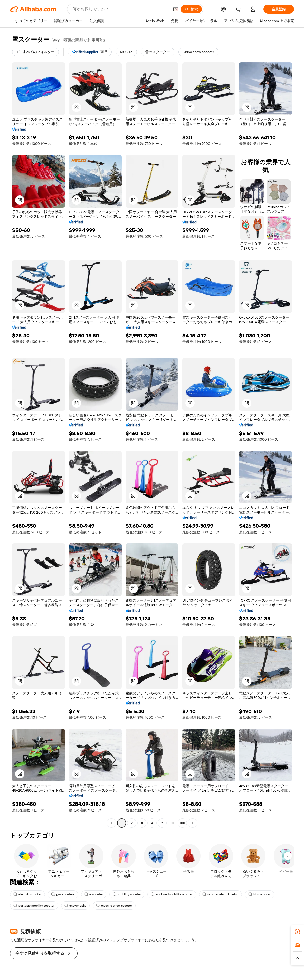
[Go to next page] (193, 823)
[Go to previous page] (111, 823)
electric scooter (27, 894)
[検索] (191, 9)
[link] (297, 932)
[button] (176, 9)
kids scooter (260, 894)
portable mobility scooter (34, 906)
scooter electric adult (221, 894)
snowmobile (75, 906)
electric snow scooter (114, 906)
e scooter (94, 894)
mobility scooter (127, 894)
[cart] (239, 10)
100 (183, 823)
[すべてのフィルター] (35, 52)
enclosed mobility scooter (172, 894)
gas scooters (63, 894)
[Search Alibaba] (120, 9)
